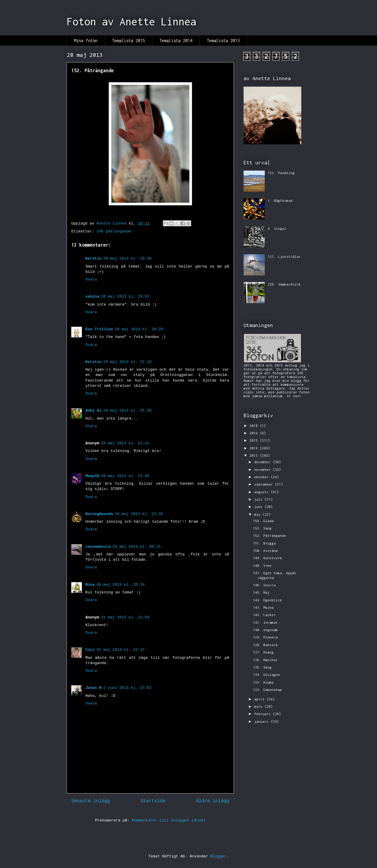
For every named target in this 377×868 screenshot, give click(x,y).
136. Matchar (265, 660)
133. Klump (263, 682)
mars (259, 706)
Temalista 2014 (176, 41)
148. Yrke (262, 566)
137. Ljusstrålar (284, 256)
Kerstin (94, 259)
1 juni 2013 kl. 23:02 (128, 688)
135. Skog (262, 667)
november (263, 470)
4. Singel (277, 228)
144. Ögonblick (267, 600)
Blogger (218, 856)
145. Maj (261, 592)
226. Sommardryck (284, 284)
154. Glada (263, 521)
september (264, 484)
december (263, 462)
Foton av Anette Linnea (131, 22)
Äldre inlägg (213, 801)
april (260, 699)
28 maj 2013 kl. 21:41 (125, 443)
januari (262, 721)
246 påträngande (114, 231)
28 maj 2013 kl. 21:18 (128, 362)
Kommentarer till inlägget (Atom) (169, 820)
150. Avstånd (265, 551)
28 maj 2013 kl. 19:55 (125, 297)
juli (259, 499)
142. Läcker (264, 615)
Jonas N (94, 688)
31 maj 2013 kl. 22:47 (120, 650)
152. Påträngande (269, 536)
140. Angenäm (265, 630)
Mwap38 (92, 476)
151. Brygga (264, 543)
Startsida (153, 801)
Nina (90, 585)
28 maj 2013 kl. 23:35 (139, 514)
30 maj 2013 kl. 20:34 (120, 585)
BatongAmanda (99, 514)
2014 (255, 448)
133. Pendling (281, 173)
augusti (262, 492)
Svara (91, 279)
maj (258, 514)
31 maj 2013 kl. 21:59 (125, 617)
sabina (92, 297)
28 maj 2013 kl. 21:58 (125, 476)
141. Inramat (265, 622)
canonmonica (98, 547)
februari (263, 714)
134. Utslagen (266, 675)
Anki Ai (94, 411)
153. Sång (262, 528)
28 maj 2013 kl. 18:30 (128, 259)
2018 (255, 426)
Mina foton (86, 41)
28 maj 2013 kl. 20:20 (139, 329)
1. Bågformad (280, 201)
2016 (255, 433)
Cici (90, 650)
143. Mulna (263, 607)
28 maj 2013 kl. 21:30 (128, 411)
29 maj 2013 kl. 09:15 (137, 547)
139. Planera (265, 637)
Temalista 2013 (223, 41)
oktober (262, 477)
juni (259, 507)
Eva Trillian (99, 329)
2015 (255, 440)
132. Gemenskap (267, 690)
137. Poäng (263, 652)
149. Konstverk (267, 558)
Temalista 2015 (128, 41)
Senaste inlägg (91, 801)
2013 (255, 455)
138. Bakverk (265, 645)
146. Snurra (264, 585)
